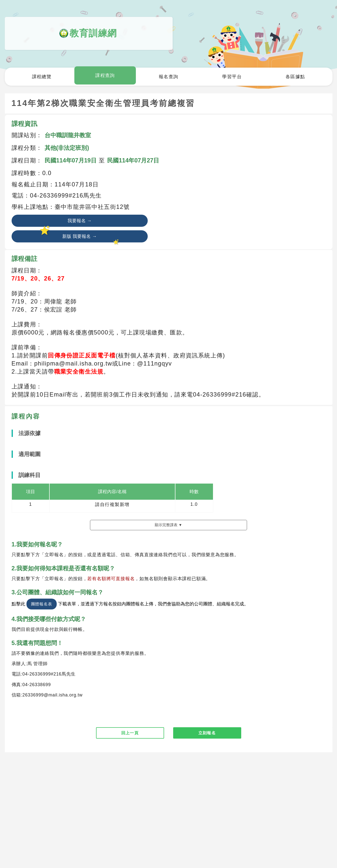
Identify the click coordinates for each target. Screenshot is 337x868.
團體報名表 (42, 611)
